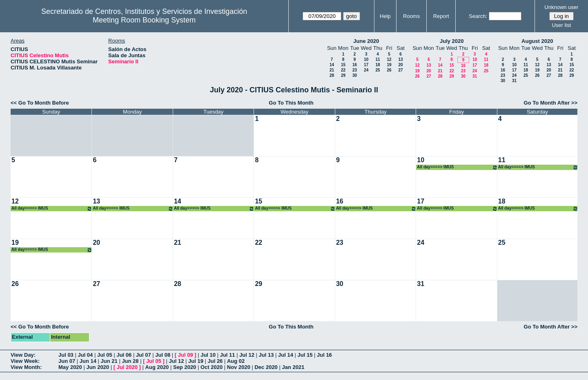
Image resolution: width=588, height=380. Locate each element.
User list (561, 25)
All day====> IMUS (457, 167)
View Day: (23, 355)
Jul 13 (266, 355)
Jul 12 (247, 355)
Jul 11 (228, 355)
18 (378, 65)
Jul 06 (124, 355)
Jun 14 (88, 361)
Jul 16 (324, 355)
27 (400, 70)
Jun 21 (109, 361)
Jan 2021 (293, 367)
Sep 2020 (185, 367)
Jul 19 (196, 361)
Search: (478, 16)
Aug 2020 (157, 367)
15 (343, 65)
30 (355, 75)
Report (441, 16)
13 (400, 59)
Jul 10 (208, 355)
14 (332, 65)
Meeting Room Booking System (144, 20)
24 (366, 70)
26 (389, 70)
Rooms (411, 16)
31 (475, 76)
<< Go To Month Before (40, 103)
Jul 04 (85, 355)
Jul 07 (144, 355)
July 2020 (452, 41)
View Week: (25, 361)
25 (378, 70)
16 (355, 65)
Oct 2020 (212, 367)
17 (366, 65)
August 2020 (537, 41)
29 (343, 75)
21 (332, 70)
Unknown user (561, 7)
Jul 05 (105, 355)
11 (378, 59)
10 (366, 59)
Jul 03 (66, 355)
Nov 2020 (239, 367)
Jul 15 (305, 355)
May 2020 (70, 367)
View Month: (26, 367)
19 (389, 65)
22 (343, 70)
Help (385, 16)
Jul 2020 (127, 367)
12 (389, 59)
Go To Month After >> (551, 103)
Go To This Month (291, 103)
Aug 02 (236, 361)
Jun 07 (67, 361)
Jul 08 (163, 355)
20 (400, 65)
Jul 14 (286, 355)
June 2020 (366, 41)
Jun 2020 (98, 367)
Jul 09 (186, 355)
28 (332, 75)
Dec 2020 (266, 367)
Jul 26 (215, 361)
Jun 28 (130, 361)
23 (355, 70)
